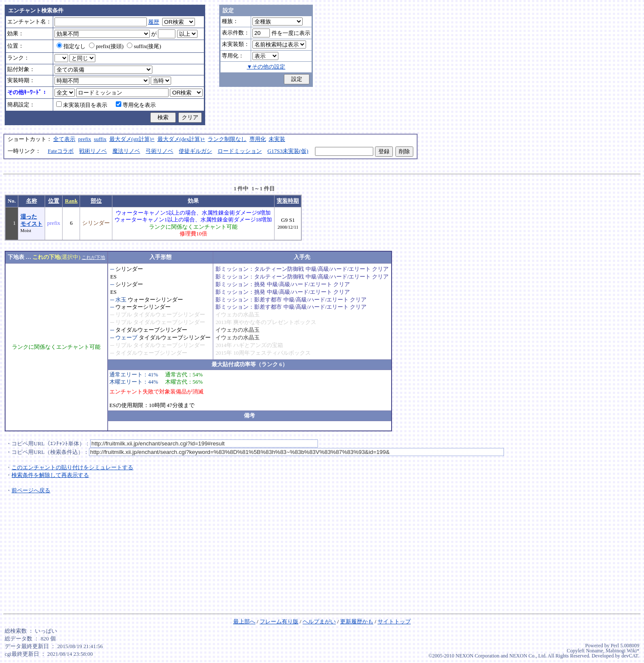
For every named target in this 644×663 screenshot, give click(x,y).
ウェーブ (126, 338)
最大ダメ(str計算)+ (132, 139)
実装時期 (288, 201)
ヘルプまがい (319, 622)
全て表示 (64, 139)
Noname (594, 651)
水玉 (121, 300)
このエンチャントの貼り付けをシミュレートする (72, 468)
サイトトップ (394, 622)
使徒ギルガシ (195, 151)
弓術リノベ (159, 151)
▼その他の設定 (266, 67)
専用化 (258, 139)
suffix (100, 139)
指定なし (71, 46)
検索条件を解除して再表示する (50, 475)
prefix (85, 139)
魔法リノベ (126, 151)
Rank (71, 201)
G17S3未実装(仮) (288, 151)
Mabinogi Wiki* (623, 651)
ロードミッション (240, 151)
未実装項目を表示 (82, 105)
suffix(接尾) (144, 46)
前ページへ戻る (31, 491)
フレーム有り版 (279, 622)
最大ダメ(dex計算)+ (181, 139)
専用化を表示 (136, 105)
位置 (54, 201)
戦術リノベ (93, 151)
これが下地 (93, 257)
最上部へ (244, 622)
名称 (31, 201)
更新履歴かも (357, 622)
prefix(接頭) (106, 46)
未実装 (277, 139)
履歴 (154, 22)
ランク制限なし (227, 139)
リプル (124, 315)
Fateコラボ (61, 151)
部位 (96, 201)
